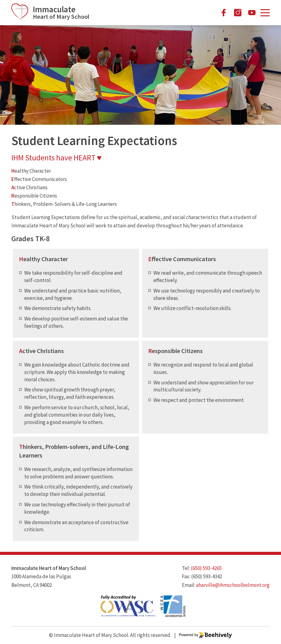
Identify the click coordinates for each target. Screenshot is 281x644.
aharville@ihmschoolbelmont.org (233, 585)
